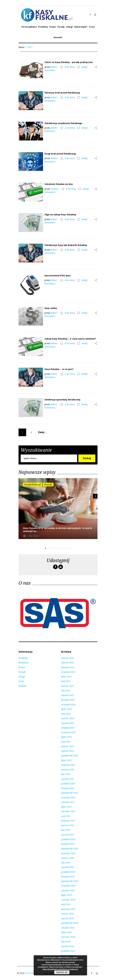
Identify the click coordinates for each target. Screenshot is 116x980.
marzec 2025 (68, 686)
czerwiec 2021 (68, 811)
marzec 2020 (68, 858)
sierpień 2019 (68, 890)
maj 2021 (66, 816)
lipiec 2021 (66, 807)
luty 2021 (66, 830)
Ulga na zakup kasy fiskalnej (60, 214)
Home (22, 47)
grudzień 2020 (68, 839)
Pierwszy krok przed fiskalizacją (62, 93)
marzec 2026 (68, 658)
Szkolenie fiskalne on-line (59, 184)
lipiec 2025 (66, 677)
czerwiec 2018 (68, 937)
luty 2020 (66, 862)
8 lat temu (70, 67)
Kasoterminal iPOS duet (58, 276)
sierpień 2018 (68, 928)
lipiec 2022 (66, 760)
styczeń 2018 (67, 946)
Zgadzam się (62, 972)
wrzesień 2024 (68, 704)
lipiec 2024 (66, 709)
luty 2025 (66, 691)
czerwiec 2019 (68, 900)
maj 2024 (66, 714)
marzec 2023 (68, 746)
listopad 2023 (68, 728)
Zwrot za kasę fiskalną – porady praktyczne (69, 62)
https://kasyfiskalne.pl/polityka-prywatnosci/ (60, 969)
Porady (61, 27)
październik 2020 (70, 849)
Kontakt (58, 37)
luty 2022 (66, 774)
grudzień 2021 (68, 783)
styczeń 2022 (67, 779)
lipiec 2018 (66, 932)
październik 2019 (70, 881)
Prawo (53, 27)
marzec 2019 (68, 914)
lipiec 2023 (66, 737)
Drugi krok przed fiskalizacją (60, 154)
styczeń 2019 (67, 918)
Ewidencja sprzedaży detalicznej (62, 400)
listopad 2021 (68, 788)
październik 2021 (70, 793)
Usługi (69, 27)
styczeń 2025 (67, 695)
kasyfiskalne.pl (33, 484)
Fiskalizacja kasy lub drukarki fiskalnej (66, 245)
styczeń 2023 (67, 751)
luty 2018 (66, 941)
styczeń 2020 (67, 867)
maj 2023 (66, 742)
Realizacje (23, 663)
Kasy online (51, 308)
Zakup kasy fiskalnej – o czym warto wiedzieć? (70, 339)
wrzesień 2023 (68, 732)
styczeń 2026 (67, 663)
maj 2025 (66, 681)
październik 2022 (70, 756)
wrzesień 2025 (68, 672)
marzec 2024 (68, 718)
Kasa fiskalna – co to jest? (59, 369)
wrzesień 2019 (68, 886)
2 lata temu (33, 536)
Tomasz (55, 189)
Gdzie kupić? (81, 27)
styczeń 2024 (67, 723)
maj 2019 (66, 904)
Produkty (43, 27)
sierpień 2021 (68, 802)
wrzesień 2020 (68, 853)
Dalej (43, 432)
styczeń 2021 (67, 835)
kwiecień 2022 (68, 765)
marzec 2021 (68, 825)
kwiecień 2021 (68, 821)
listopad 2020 (68, 844)
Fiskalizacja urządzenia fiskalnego (63, 123)
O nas (92, 27)
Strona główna (29, 27)
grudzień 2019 (68, 872)
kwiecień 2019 (68, 909)
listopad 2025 (68, 667)
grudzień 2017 (68, 951)
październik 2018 (70, 923)
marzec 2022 (68, 770)
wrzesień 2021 (68, 797)
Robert (54, 67)
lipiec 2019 (66, 895)
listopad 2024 (68, 700)
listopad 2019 (68, 876)
